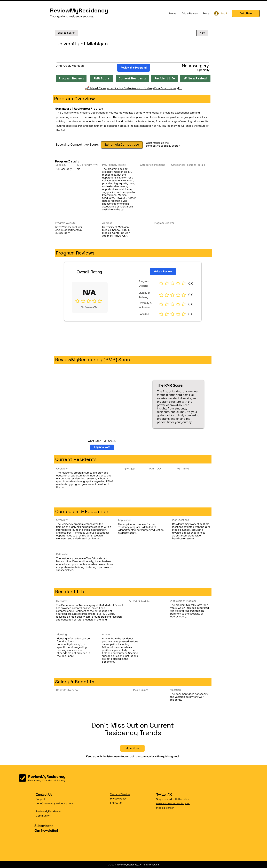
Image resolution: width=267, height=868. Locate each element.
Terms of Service (120, 794)
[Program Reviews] (71, 78)
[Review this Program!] (133, 68)
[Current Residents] (132, 78)
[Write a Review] (163, 271)
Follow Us (116, 803)
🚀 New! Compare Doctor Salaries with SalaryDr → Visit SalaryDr (133, 88)
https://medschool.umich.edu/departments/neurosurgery (69, 230)
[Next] (202, 33)
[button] (246, 13)
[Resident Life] (165, 78)
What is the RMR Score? (102, 441)
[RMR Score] (101, 78)
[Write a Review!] (195, 78)
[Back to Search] (66, 33)
